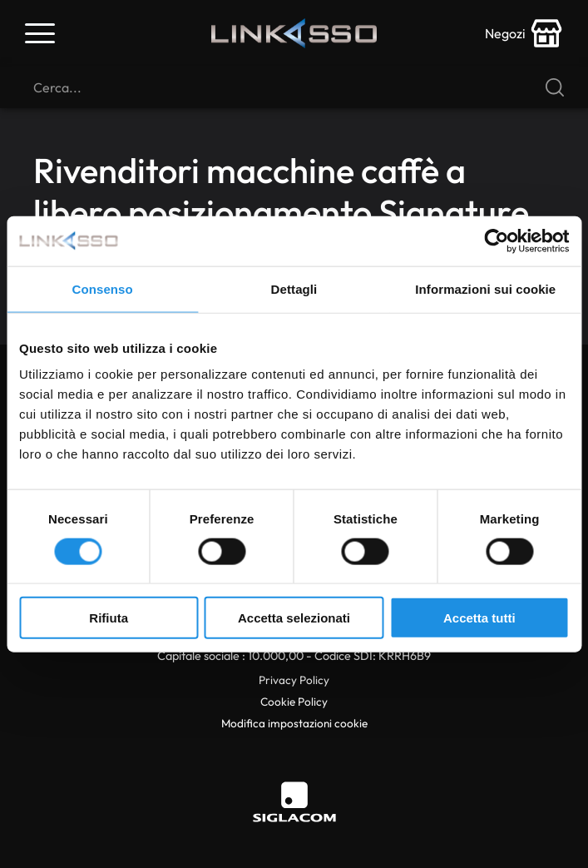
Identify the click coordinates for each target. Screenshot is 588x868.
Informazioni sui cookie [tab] (485, 288)
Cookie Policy (294, 702)
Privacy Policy (294, 680)
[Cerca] (294, 87)
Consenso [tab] (103, 288)
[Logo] (294, 33)
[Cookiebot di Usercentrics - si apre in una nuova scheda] (496, 241)
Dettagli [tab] (294, 288)
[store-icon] (524, 33)
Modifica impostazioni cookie (294, 723)
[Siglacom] (294, 802)
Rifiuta (109, 618)
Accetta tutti (479, 618)
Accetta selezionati (294, 618)
